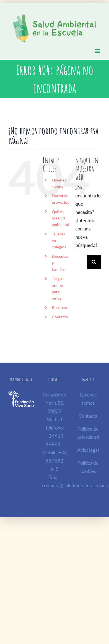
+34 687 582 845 (56, 461)
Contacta (88, 416)
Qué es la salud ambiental (60, 218)
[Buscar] (94, 262)
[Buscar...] (81, 262)
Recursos (60, 307)
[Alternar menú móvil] (98, 51)
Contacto (60, 317)
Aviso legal (88, 450)
